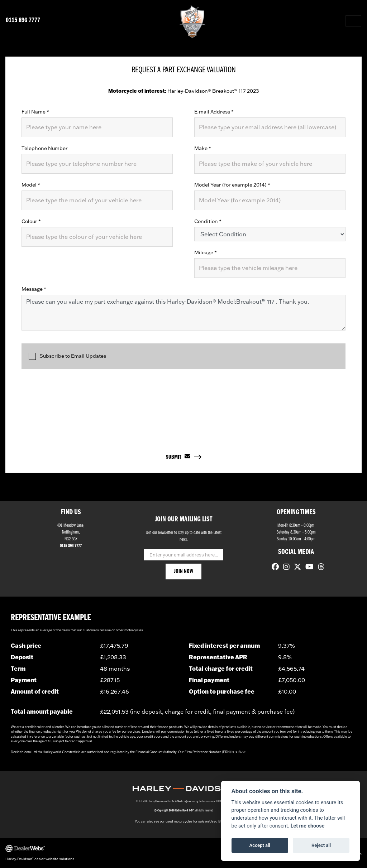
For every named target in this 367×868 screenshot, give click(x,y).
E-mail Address (214, 112)
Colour (31, 221)
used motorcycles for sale (185, 821)
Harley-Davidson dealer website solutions (40, 859)
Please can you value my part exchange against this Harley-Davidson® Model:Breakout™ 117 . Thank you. (183, 313)
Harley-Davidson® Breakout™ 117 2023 (183, 91)
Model (31, 185)
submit (178, 457)
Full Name (35, 112)
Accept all (260, 845)
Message (34, 289)
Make (203, 148)
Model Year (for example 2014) (232, 185)
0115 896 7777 (23, 21)
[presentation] (183, 404)
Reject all (321, 845)
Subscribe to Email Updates (67, 356)
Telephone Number (45, 148)
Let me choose (308, 826)
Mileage (206, 252)
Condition (208, 221)
